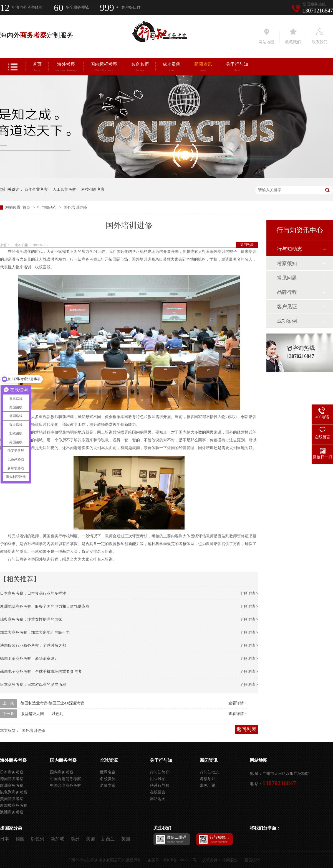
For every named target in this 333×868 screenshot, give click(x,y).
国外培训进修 (75, 208)
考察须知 (287, 263)
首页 (37, 68)
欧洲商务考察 (12, 786)
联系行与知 (160, 786)
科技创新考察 (93, 189)
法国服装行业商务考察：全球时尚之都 (33, 646)
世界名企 (108, 772)
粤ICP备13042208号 (180, 860)
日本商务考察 (12, 772)
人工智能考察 (64, 189)
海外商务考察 (13, 760)
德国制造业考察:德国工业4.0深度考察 (53, 703)
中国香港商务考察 (65, 779)
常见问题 (287, 278)
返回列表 (247, 245)
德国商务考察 (12, 779)
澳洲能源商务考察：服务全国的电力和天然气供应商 (45, 606)
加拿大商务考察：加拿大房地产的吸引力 (35, 632)
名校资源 (108, 779)
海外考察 (66, 68)
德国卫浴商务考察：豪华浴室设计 (29, 659)
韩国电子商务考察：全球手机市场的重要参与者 (41, 672)
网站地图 (158, 799)
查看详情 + (238, 703)
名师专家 (108, 786)
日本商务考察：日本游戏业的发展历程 (33, 685)
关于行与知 (237, 68)
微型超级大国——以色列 (42, 714)
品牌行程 (287, 292)
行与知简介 (160, 772)
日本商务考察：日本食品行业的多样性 (33, 593)
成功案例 (171, 68)
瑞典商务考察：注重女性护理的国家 (31, 619)
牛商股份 (230, 860)
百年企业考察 (36, 189)
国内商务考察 (63, 760)
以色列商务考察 (14, 792)
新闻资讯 (203, 68)
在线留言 (158, 792)
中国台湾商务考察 (65, 786)
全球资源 (109, 760)
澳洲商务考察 (12, 812)
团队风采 (158, 779)
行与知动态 (47, 208)
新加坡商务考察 (14, 805)
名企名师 (140, 68)
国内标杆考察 (104, 68)
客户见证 (287, 307)
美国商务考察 (12, 799)
